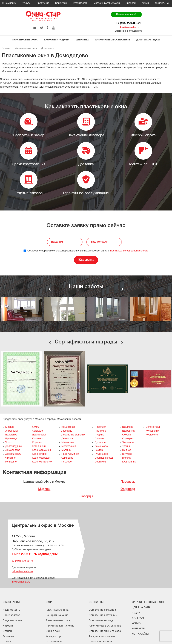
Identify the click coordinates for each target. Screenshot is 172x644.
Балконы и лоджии (57, 40)
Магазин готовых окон (107, 3)
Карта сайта (140, 634)
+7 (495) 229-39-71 (128, 23)
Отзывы (7, 631)
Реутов (99, 450)
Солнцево (128, 439)
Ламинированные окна (60, 626)
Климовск (38, 439)
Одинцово (67, 458)
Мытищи (66, 450)
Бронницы (11, 439)
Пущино (99, 435)
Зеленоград (153, 427)
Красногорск (40, 454)
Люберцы (67, 431)
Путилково (101, 442)
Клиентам (61, 3)
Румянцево (101, 454)
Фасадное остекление (102, 636)
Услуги (26, 3)
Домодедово (13, 450)
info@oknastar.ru (21, 582)
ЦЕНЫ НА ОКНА (141, 607)
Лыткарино (68, 439)
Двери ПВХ (82, 40)
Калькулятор (53, 636)
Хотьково (37, 431)
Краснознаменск (42, 462)
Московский (69, 446)
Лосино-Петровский (73, 435)
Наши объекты (12, 610)
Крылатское (68, 427)
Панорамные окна (57, 615)
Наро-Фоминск (70, 454)
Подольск (100, 427)
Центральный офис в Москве (44, 482)
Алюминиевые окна (58, 620)
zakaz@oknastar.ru (128, 27)
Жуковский (152, 431)
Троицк (126, 446)
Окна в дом (53, 631)
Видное (127, 450)
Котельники (39, 446)
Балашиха (11, 435)
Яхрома (127, 458)
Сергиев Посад (104, 458)
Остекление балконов (102, 610)
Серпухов (100, 462)
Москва (10, 427)
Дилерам (131, 3)
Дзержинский (13, 454)
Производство (11, 615)
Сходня (127, 435)
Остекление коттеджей (103, 615)
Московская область (26, 48)
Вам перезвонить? (126, 14)
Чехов (9, 442)
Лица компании (12, 620)
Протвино (100, 431)
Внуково (127, 454)
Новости (8, 626)
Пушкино (100, 439)
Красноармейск (41, 450)
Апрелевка (12, 431)
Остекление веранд (101, 620)
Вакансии (8, 636)
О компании (9, 3)
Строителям (80, 3)
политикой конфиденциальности (129, 251)
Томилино (128, 442)
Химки (36, 427)
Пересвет (67, 462)
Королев (37, 442)
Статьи (7, 641)
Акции (145, 3)
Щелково (128, 427)
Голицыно (11, 462)
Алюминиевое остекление (113, 40)
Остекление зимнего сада (105, 631)
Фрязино (10, 458)
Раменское (101, 446)
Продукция (43, 3)
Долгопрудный (14, 446)
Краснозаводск (41, 458)
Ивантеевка (39, 435)
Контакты (160, 3)
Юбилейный (129, 462)
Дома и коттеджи (148, 40)
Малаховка (68, 442)
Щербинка (128, 431)
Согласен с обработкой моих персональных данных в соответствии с (86, 251)
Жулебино (152, 435)
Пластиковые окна (25, 40)
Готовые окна (54, 641)
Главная (6, 48)
